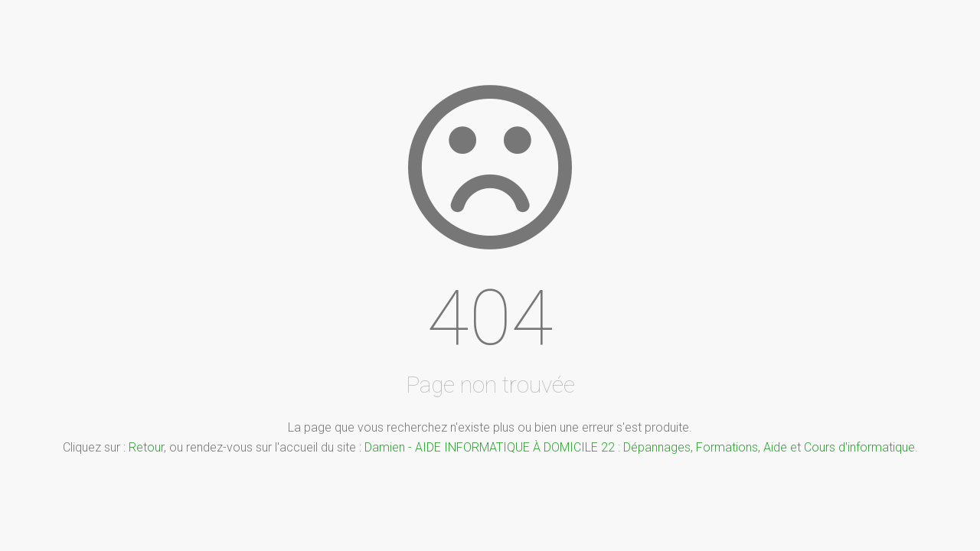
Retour (146, 447)
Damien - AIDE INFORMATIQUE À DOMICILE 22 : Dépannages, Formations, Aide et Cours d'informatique (640, 447)
